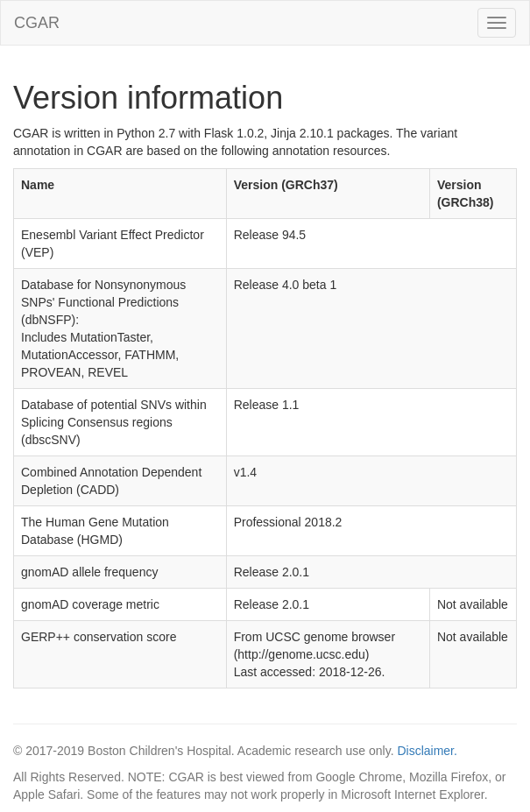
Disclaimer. (427, 751)
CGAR (37, 23)
